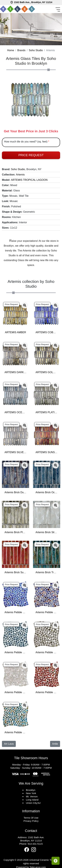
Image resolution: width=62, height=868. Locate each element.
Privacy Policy (31, 821)
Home (11, 50)
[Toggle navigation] (58, 9)
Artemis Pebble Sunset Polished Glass (47, 692)
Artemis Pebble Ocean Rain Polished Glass (16, 652)
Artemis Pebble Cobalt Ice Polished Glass (16, 612)
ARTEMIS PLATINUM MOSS (47, 412)
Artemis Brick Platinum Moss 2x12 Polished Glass (16, 532)
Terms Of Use (31, 818)
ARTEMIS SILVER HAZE (16, 452)
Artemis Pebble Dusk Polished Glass (47, 612)
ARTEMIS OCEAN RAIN (16, 412)
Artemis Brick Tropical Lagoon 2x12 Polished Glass (47, 572)
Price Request (31, 155)
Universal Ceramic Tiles (42, 860)
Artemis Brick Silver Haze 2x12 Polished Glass (47, 532)
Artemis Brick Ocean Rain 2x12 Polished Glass (47, 492)
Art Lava (9, 744)
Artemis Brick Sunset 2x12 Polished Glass (16, 572)
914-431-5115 (35, 844)
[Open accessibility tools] (56, 861)
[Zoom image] (25, 305)
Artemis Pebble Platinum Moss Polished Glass (47, 652)
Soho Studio (36, 50)
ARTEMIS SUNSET (47, 452)
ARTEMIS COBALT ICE (47, 332)
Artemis (20, 175)
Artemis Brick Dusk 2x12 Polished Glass (16, 492)
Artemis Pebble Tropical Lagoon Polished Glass (16, 732)
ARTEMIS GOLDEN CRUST (47, 372)
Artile (55, 744)
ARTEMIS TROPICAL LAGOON (29, 180)
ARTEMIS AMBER (16, 332)
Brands (21, 50)
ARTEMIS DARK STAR (16, 372)
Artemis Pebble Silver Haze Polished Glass (16, 692)
